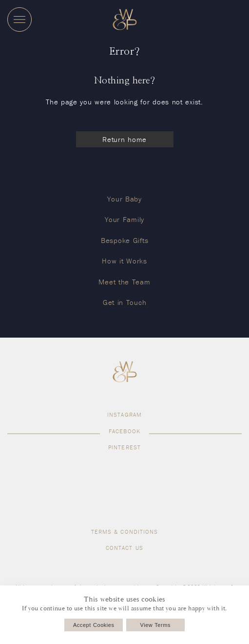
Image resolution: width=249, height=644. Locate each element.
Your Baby (124, 199)
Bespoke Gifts (125, 240)
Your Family (124, 219)
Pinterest (124, 447)
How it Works (124, 261)
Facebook (124, 431)
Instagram (124, 414)
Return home (124, 139)
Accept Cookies (94, 625)
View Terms (156, 625)
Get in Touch (125, 302)
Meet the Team (124, 282)
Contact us (124, 548)
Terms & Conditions (124, 532)
